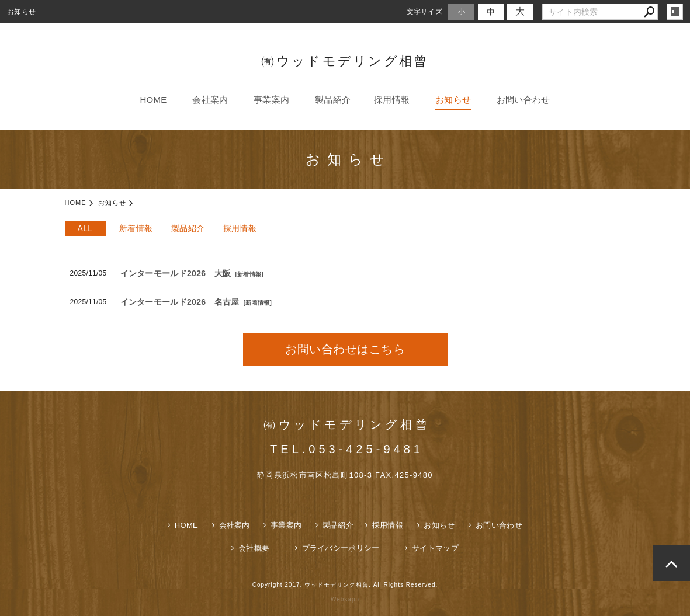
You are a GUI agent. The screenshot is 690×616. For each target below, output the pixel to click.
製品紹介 (333, 100)
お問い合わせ (523, 100)
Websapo (345, 599)
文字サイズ (425, 11)
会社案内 (210, 100)
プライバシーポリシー (341, 548)
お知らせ (453, 100)
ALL (85, 228)
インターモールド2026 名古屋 (180, 302)
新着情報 (136, 228)
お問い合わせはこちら (345, 349)
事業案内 (271, 100)
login (675, 12)
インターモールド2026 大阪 (176, 273)
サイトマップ (435, 548)
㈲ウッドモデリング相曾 (345, 61)
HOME (153, 100)
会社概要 (254, 548)
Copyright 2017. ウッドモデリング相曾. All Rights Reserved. (345, 585)
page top (672, 563)
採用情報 (392, 100)
